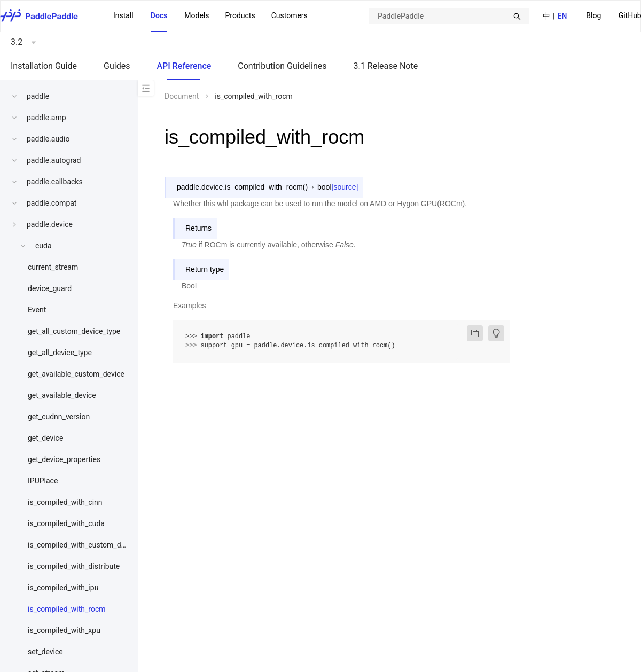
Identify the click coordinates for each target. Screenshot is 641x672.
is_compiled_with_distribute (74, 566)
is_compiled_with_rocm (67, 609)
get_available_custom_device (76, 374)
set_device (45, 652)
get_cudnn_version (59, 417)
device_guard (50, 288)
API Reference (184, 66)
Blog (593, 15)
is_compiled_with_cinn (65, 502)
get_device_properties (64, 459)
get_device (45, 438)
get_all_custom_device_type (74, 331)
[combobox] (449, 16)
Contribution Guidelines (282, 66)
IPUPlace (43, 481)
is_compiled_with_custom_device (83, 545)
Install (123, 15)
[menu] (210, 16)
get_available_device (62, 395)
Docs (159, 15)
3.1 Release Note (386, 66)
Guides (117, 66)
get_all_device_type (60, 353)
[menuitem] (593, 16)
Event (37, 310)
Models (197, 15)
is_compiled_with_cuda (66, 523)
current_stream (53, 267)
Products (240, 15)
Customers (290, 15)
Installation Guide (44, 66)
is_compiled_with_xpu (64, 630)
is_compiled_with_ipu (63, 588)
